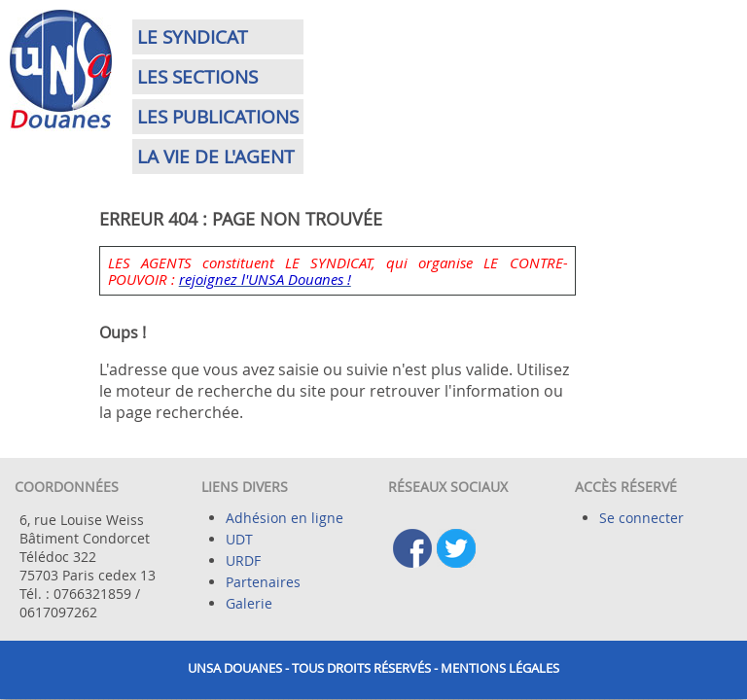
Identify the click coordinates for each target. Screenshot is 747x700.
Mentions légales (500, 668)
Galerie (249, 603)
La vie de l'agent (216, 157)
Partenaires (263, 582)
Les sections (197, 77)
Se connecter (641, 518)
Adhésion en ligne (285, 518)
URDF (243, 560)
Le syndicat (193, 37)
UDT (239, 539)
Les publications (218, 117)
